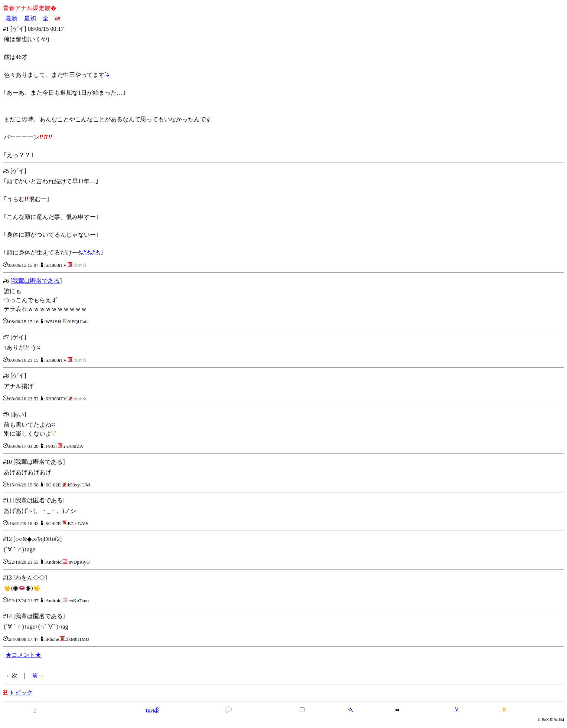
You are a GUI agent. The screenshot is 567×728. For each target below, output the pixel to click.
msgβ (152, 710)
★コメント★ (23, 655)
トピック (18, 693)
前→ (38, 675)
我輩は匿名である (36, 281)
